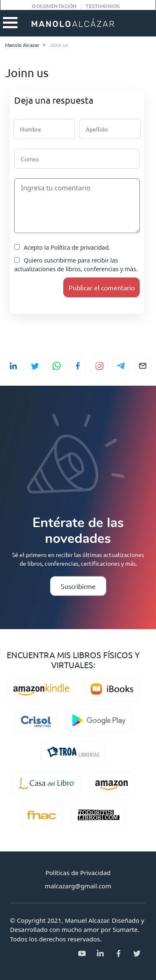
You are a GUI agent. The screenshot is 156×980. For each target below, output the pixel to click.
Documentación (54, 6)
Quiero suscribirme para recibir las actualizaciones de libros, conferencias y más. (76, 265)
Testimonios (103, 6)
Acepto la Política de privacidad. (62, 247)
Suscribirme (78, 586)
